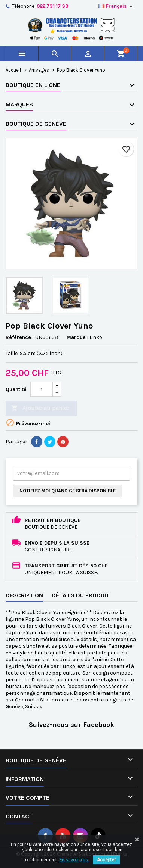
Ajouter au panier (40, 408)
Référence (18, 337)
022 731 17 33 (53, 6)
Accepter (106, 860)
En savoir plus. (74, 860)
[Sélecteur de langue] (116, 6)
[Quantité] (42, 389)
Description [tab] (24, 595)
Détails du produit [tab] (81, 595)
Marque (76, 337)
